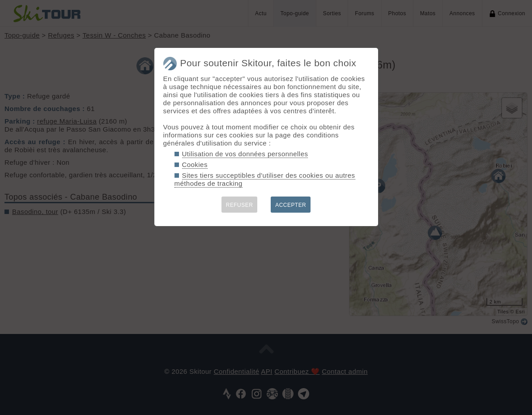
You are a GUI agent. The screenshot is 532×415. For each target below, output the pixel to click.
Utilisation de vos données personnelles (245, 154)
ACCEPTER (291, 205)
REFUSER (240, 205)
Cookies (195, 165)
